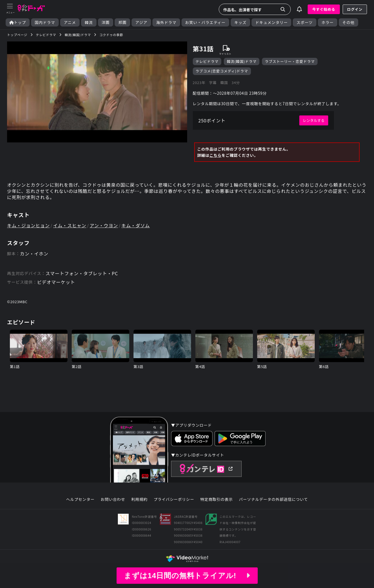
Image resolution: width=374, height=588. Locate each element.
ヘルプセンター (80, 499)
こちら (216, 155)
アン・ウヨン (104, 225)
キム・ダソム (135, 225)
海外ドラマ (166, 22)
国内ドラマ (45, 22)
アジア (141, 22)
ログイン (355, 9)
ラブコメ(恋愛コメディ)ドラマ (222, 71)
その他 (348, 22)
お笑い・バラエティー (205, 22)
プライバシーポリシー (174, 499)
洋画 (106, 22)
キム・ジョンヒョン (28, 225)
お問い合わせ (113, 499)
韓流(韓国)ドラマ (241, 61)
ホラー (328, 22)
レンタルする (314, 120)
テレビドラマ (207, 61)
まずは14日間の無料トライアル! (187, 576)
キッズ (240, 22)
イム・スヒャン (70, 225)
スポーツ (304, 22)
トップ (18, 22)
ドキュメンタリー (271, 22)
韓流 (89, 22)
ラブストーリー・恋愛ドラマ (290, 61)
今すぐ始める (324, 9)
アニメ (70, 22)
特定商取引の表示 (217, 499)
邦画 (122, 22)
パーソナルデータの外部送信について (274, 499)
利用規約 (139, 499)
